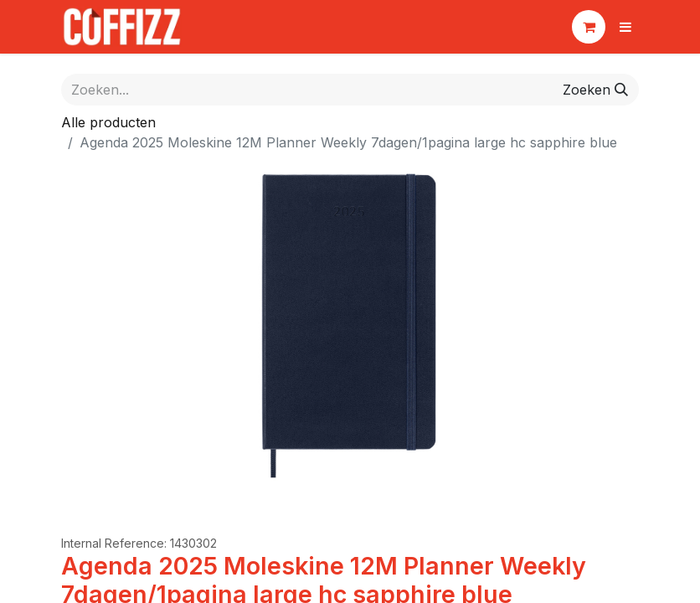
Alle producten (108, 122)
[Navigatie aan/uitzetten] (625, 27)
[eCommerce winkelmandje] (589, 27)
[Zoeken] (595, 90)
